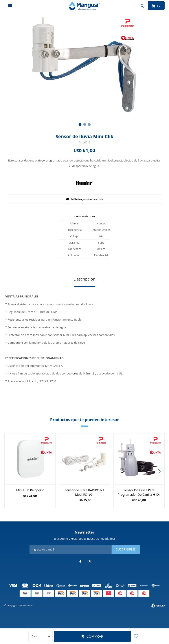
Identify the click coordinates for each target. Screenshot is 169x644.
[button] (80, 124)
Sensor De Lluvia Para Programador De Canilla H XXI (139, 492)
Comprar (95, 636)
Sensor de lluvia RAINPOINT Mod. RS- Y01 (84, 492)
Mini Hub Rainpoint (30, 490)
